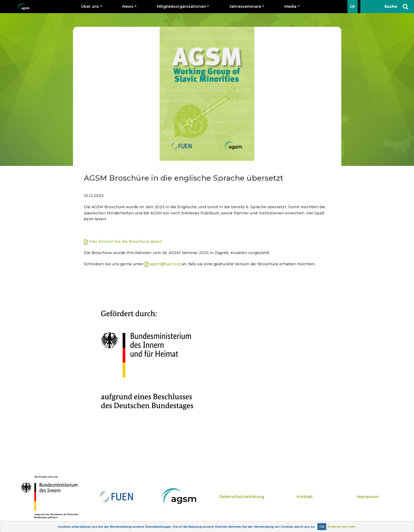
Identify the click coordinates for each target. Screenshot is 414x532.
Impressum (368, 497)
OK (322, 527)
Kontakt (305, 497)
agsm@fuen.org (165, 264)
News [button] (128, 6)
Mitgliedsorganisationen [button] (182, 6)
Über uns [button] (90, 6)
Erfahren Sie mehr (342, 527)
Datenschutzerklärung (242, 497)
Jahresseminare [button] (245, 6)
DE (353, 6)
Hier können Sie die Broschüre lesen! (126, 241)
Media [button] (290, 6)
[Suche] (387, 7)
